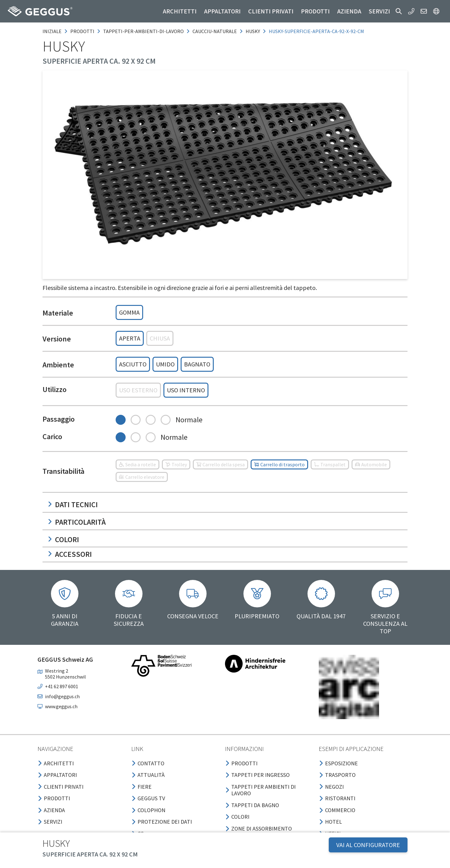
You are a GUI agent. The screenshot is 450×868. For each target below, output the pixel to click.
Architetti (180, 11)
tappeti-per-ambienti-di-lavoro (143, 31)
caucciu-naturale (215, 31)
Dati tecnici (73, 505)
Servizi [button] (379, 11)
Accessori (70, 554)
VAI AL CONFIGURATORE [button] (368, 845)
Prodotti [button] (315, 11)
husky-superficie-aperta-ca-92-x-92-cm (316, 31)
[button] (399, 11)
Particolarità (77, 522)
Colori (63, 539)
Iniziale (52, 31)
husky (253, 31)
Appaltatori (222, 11)
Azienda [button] (349, 11)
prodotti (82, 31)
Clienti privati (271, 11)
